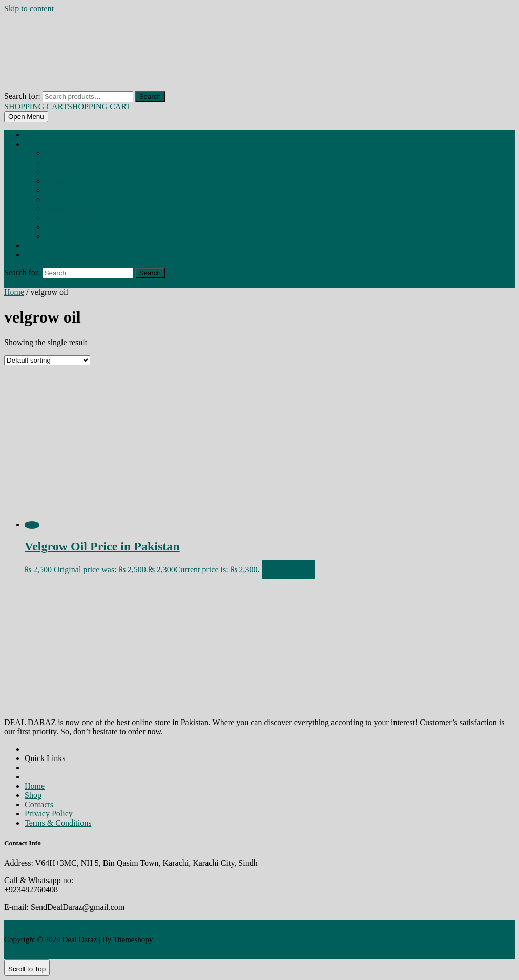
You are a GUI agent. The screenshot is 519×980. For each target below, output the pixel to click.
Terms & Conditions (58, 823)
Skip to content (29, 8)
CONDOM (55, 200)
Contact (34, 255)
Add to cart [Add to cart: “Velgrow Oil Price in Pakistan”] (288, 569)
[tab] (26, 117)
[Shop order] (47, 360)
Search (150, 97)
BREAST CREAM (61, 172)
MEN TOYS (56, 228)
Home (32, 135)
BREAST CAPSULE (63, 163)
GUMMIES (56, 209)
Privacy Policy (49, 814)
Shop (30, 145)
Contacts (39, 804)
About (32, 246)
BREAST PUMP (60, 191)
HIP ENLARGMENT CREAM (72, 218)
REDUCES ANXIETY (64, 237)
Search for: (22, 96)
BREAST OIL (56, 182)
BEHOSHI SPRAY (62, 154)
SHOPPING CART (68, 106)
